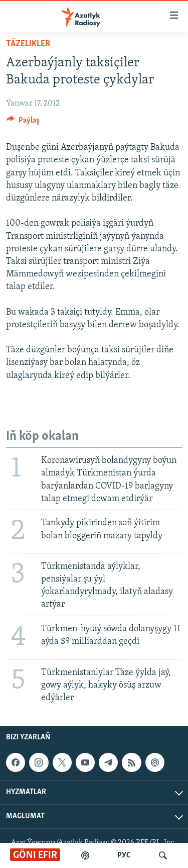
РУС (124, 855)
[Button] (23, 123)
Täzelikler (28, 44)
